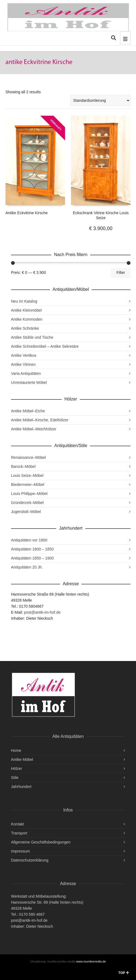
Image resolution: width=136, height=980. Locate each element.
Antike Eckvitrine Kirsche (27, 213)
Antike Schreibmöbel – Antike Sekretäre (45, 346)
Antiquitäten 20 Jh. (27, 567)
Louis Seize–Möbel (27, 475)
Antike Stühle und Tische (32, 337)
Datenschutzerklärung (30, 860)
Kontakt (17, 824)
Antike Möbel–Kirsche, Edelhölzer (40, 420)
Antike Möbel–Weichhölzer (34, 429)
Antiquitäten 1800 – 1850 (32, 549)
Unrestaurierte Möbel (29, 382)
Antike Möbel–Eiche (28, 411)
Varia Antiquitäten (26, 373)
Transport (19, 833)
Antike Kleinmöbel (26, 310)
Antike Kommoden (27, 319)
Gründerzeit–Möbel (27, 503)
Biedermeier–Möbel (28, 485)
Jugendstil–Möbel (26, 512)
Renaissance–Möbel (28, 457)
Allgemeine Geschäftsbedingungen (41, 842)
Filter (121, 272)
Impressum (20, 851)
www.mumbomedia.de (91, 961)
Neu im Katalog (24, 301)
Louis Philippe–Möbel (29, 494)
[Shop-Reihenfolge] (100, 100)
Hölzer (16, 769)
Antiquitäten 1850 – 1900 (32, 558)
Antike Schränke (25, 328)
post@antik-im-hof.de (42, 612)
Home (16, 750)
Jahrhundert (21, 787)
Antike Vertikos (24, 355)
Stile (15, 778)
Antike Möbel (22, 759)
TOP (124, 973)
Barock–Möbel (23, 466)
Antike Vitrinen (23, 364)
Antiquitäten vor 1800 (29, 540)
